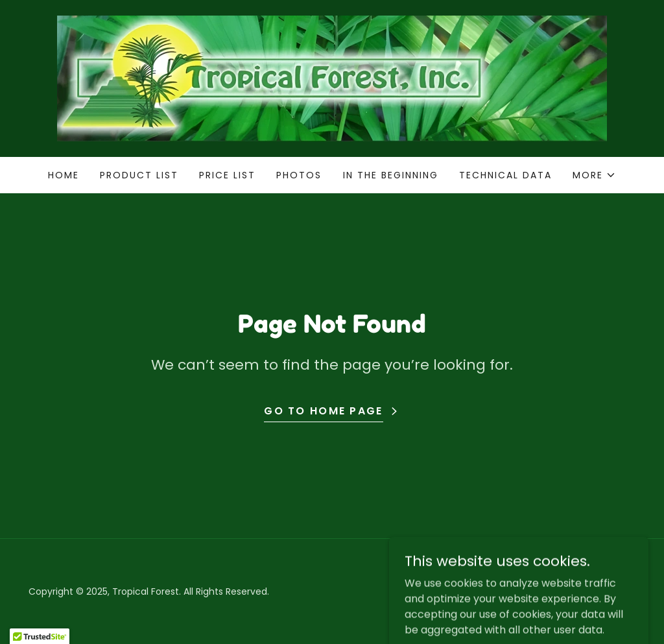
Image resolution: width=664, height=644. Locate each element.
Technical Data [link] (505, 175)
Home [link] (64, 175)
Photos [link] (299, 175)
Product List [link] (139, 175)
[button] (594, 175)
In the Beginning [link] (391, 175)
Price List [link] (227, 175)
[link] (332, 78)
